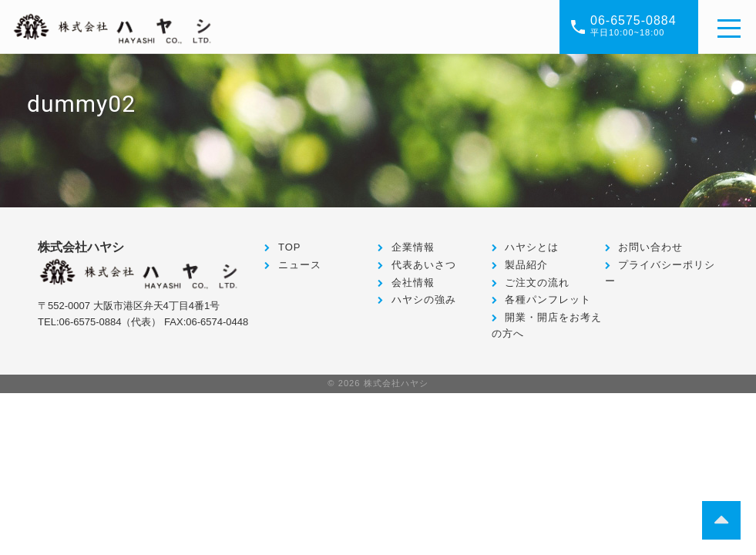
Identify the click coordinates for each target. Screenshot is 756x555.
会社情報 (413, 283)
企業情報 (413, 247)
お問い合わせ (650, 247)
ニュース (300, 265)
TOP (290, 247)
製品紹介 (526, 265)
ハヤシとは (532, 247)
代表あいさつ (424, 265)
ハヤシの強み (424, 299)
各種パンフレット (548, 299)
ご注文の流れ (537, 283)
